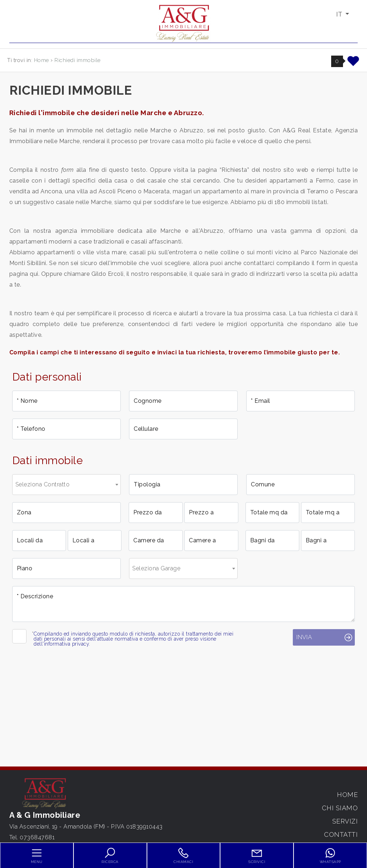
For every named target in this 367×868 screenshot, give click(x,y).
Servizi (345, 821)
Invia (304, 637)
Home (347, 795)
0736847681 (37, 837)
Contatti (341, 834)
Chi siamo (340, 808)
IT (340, 14)
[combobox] (66, 485)
